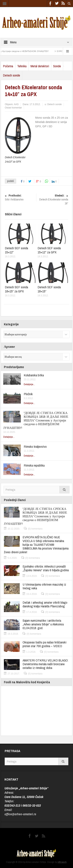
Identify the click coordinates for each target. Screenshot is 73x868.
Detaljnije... (29, 384)
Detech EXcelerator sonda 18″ (53, 199)
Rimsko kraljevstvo (35, 446)
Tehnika (22, 66)
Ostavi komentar (13, 108)
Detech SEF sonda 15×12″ (16, 250)
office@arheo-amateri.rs (20, 814)
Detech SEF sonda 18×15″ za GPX (16, 289)
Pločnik (28, 394)
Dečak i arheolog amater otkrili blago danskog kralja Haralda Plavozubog (45, 604)
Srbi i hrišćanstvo (20, 197)
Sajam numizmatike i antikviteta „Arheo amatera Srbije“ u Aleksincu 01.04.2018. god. (43, 624)
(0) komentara (35, 529)
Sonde (57, 66)
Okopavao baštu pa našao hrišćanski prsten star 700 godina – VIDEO (44, 644)
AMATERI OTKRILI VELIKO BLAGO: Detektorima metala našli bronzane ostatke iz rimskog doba (45, 664)
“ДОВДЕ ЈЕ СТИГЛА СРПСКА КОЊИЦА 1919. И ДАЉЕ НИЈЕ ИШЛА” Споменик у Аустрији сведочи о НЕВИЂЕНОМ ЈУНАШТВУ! (36, 420)
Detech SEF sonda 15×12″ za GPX (49, 250)
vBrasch (62, 862)
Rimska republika (34, 465)
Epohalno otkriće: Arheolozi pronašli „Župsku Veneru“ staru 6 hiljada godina (46, 568)
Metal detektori (40, 66)
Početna (8, 66)
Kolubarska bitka (34, 375)
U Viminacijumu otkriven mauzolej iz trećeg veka (44, 586)
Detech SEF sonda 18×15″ (49, 289)
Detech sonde (11, 75)
